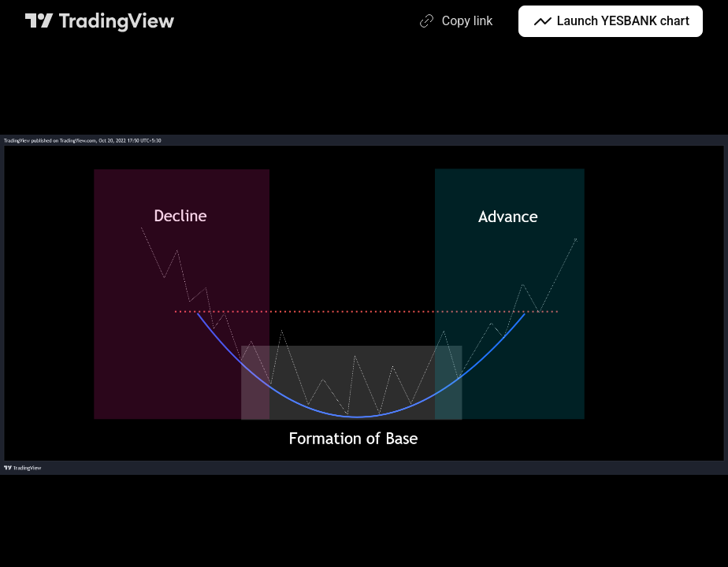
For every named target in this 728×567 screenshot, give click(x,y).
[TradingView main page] (100, 21)
